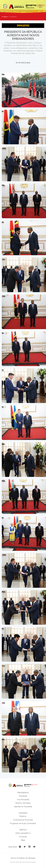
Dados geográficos (23, 833)
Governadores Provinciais (23, 820)
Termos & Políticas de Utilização (23, 858)
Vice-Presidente (23, 800)
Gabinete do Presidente (23, 807)
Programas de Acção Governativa (23, 823)
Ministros (23, 816)
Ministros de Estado (23, 803)
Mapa (23, 840)
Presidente (23, 796)
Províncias (23, 837)
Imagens (5, 17)
